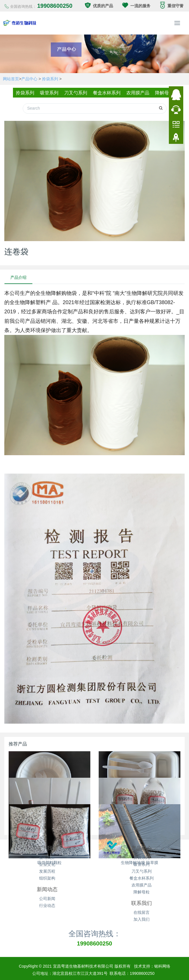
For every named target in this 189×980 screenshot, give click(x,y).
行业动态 (47, 903)
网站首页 (11, 79)
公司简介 (47, 855)
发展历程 (47, 868)
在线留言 (142, 910)
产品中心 (29, 79)
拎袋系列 (50, 79)
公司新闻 (47, 896)
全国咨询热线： (95, 931)
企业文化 (47, 861)
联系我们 (142, 900)
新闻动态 (47, 886)
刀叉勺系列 (75, 93)
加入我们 (142, 916)
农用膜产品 (139, 93)
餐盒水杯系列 (107, 93)
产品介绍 (18, 274)
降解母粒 (167, 93)
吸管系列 (47, 93)
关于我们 (47, 845)
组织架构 (47, 875)
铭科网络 (162, 963)
